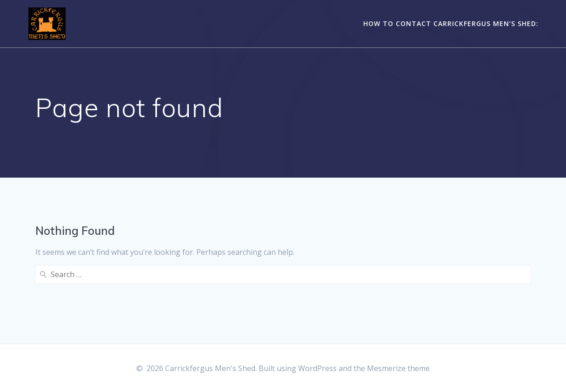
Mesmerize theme (398, 368)
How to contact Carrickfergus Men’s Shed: (451, 23)
